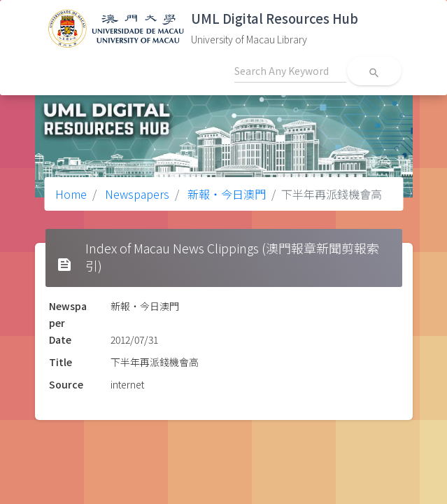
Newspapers (136, 194)
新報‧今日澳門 (225, 194)
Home (71, 194)
